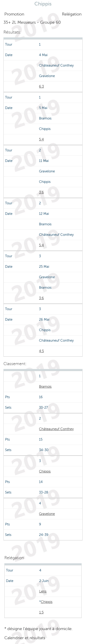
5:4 (41, 139)
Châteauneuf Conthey (56, 429)
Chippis (45, 471)
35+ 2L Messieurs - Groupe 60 (32, 22)
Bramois (45, 387)
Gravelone (47, 514)
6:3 (41, 86)
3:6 (41, 192)
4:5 (41, 351)
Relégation (72, 14)
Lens (43, 591)
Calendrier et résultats (25, 638)
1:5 (41, 612)
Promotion (14, 14)
